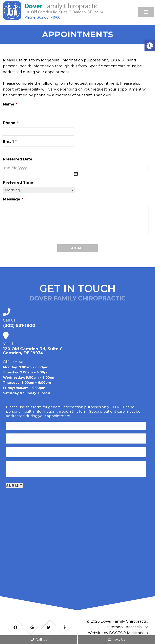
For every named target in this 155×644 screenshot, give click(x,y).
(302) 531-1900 (19, 326)
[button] (150, 46)
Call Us (39, 639)
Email (10, 142)
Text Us (116, 639)
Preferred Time (18, 182)
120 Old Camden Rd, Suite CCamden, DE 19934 (33, 351)
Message (13, 199)
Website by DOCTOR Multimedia (118, 633)
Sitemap (115, 627)
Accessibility (137, 627)
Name (10, 104)
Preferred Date (18, 159)
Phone (11, 123)
